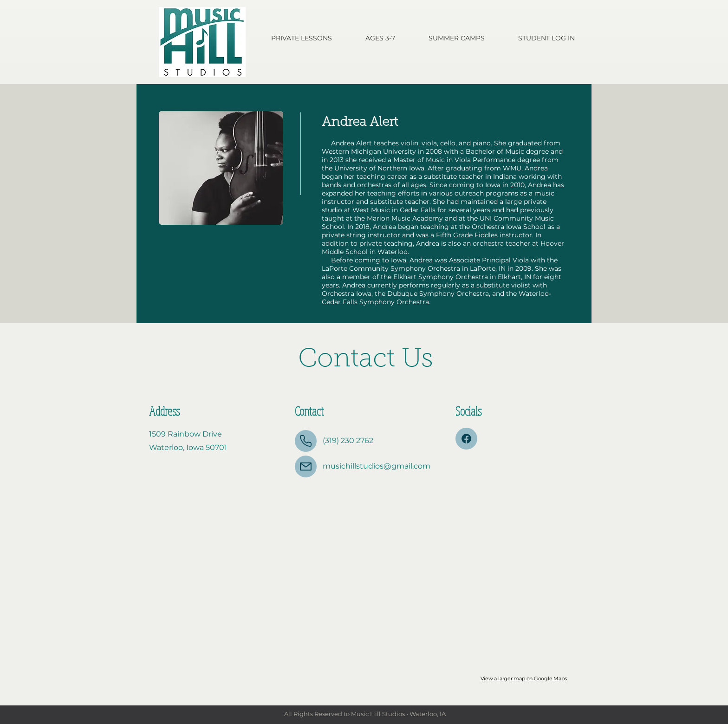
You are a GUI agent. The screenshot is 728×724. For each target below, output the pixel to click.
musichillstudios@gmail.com (377, 466)
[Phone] (306, 441)
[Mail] (306, 466)
